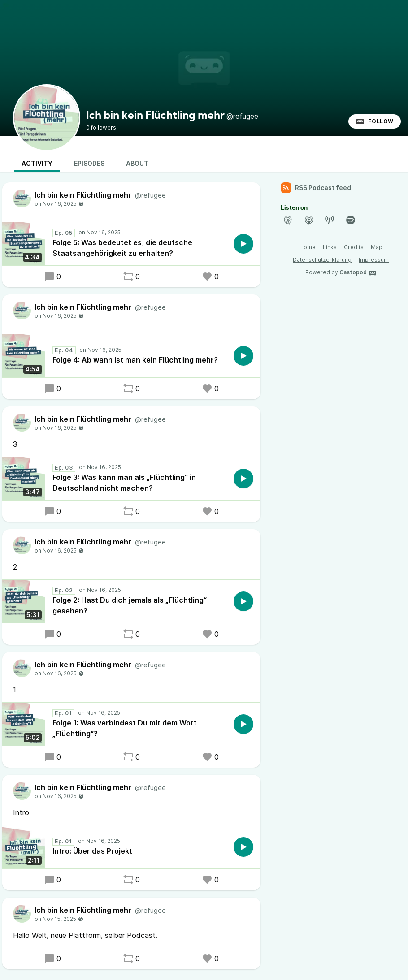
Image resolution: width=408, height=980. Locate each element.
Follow (375, 121)
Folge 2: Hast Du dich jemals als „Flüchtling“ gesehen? (130, 605)
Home (308, 247)
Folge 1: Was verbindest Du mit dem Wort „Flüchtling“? (125, 728)
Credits (354, 247)
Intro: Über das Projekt (92, 851)
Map (377, 247)
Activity (37, 163)
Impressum (374, 260)
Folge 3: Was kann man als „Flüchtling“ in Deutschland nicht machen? (124, 483)
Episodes (89, 163)
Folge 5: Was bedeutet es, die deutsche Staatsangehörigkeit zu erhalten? (122, 248)
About (137, 163)
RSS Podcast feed (316, 188)
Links (330, 247)
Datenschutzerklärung (322, 260)
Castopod (358, 273)
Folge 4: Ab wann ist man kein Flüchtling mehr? (135, 360)
